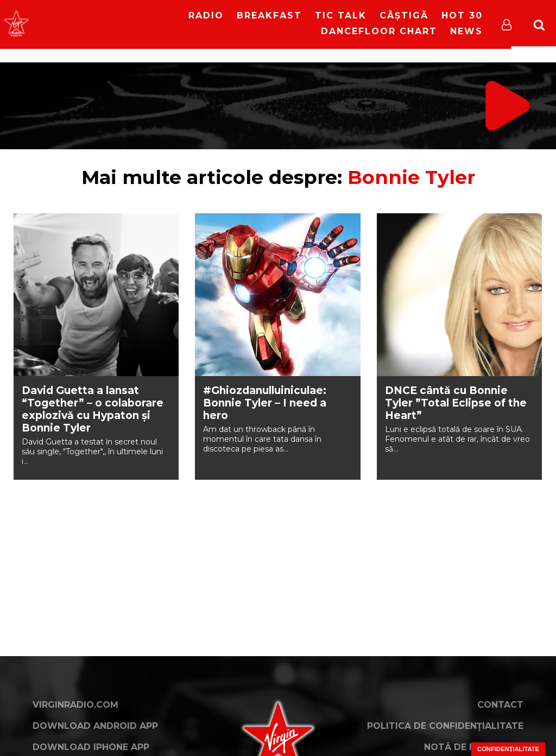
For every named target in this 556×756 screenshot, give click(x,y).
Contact (500, 705)
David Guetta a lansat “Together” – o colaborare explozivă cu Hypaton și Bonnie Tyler (93, 409)
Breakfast (269, 15)
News (466, 31)
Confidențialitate (508, 749)
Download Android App (95, 726)
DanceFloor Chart (379, 31)
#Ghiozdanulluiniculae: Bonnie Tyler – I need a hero (265, 403)
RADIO (206, 15)
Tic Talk (341, 15)
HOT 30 (462, 15)
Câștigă (404, 15)
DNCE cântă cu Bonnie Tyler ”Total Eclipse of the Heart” (456, 403)
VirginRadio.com (75, 705)
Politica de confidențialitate (445, 726)
